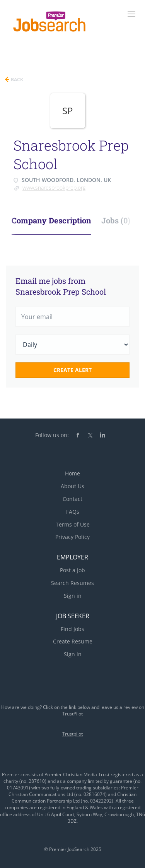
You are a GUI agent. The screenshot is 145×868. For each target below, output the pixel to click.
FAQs (73, 512)
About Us (72, 486)
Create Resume (73, 641)
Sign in (73, 596)
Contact (72, 499)
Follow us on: (52, 435)
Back (16, 80)
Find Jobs (72, 629)
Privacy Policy (72, 537)
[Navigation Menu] (131, 14)
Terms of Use (73, 524)
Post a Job (72, 570)
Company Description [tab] (51, 220)
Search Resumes (72, 583)
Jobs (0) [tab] (116, 220)
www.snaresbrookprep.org (54, 188)
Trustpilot (72, 734)
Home (72, 473)
